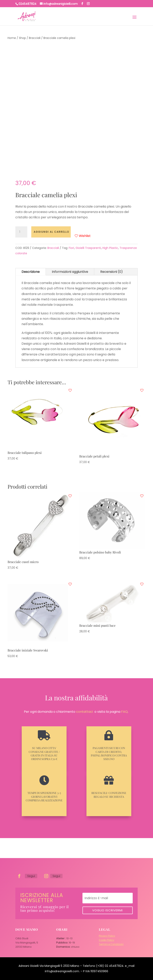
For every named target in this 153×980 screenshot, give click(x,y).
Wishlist (83, 236)
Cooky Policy (106, 940)
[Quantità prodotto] (21, 232)
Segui (31, 876)
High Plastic (110, 248)
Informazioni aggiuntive (70, 272)
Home (12, 38)
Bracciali (35, 38)
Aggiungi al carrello (51, 232)
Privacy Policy (107, 936)
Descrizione (31, 272)
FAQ (124, 712)
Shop (22, 38)
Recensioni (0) (111, 272)
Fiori (71, 248)
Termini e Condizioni (111, 944)
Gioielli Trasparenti (88, 248)
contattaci (84, 712)
